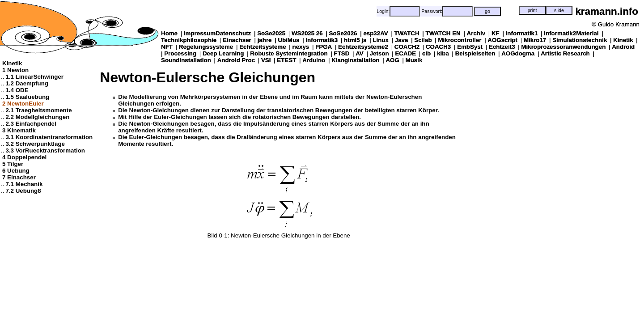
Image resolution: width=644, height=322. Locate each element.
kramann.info (607, 11)
